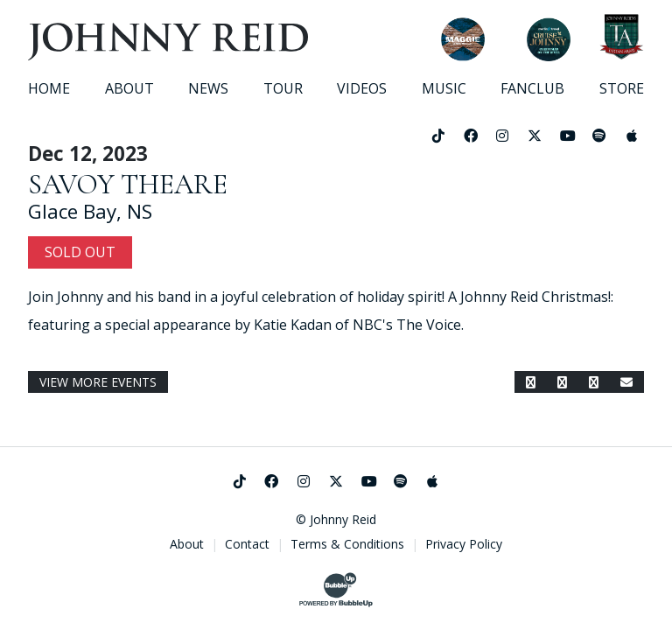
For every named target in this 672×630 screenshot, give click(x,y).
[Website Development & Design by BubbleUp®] (336, 590)
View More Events (98, 382)
